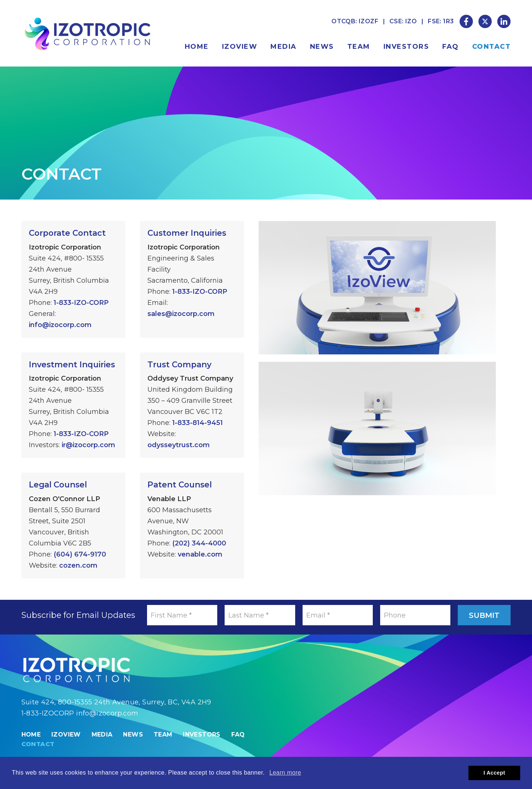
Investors (406, 47)
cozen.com (78, 565)
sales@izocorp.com (181, 314)
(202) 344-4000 (199, 543)
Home (197, 47)
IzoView (240, 47)
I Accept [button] (495, 773)
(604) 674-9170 (80, 554)
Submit (484, 615)
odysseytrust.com (179, 445)
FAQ (451, 47)
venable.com (200, 554)
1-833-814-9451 (197, 423)
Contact (492, 47)
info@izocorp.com (60, 325)
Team (359, 47)
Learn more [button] (285, 773)
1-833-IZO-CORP (81, 303)
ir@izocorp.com (88, 445)
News (322, 47)
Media (284, 47)
